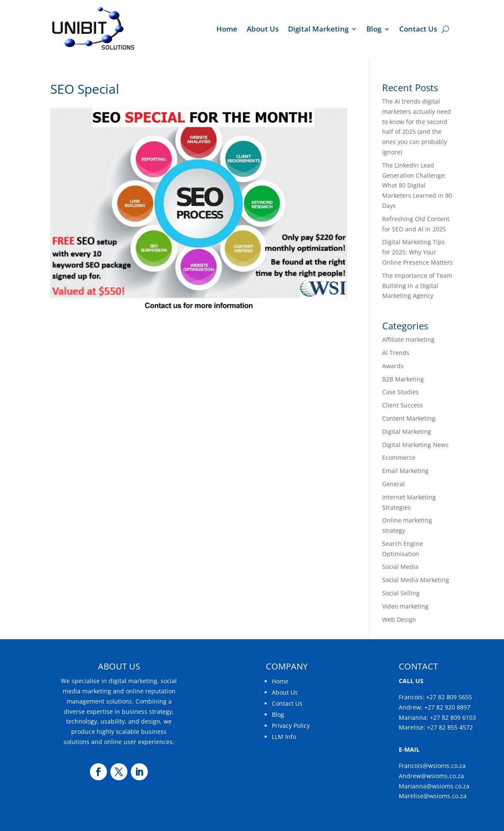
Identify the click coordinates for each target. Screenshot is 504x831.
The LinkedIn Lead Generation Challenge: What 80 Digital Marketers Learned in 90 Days (417, 185)
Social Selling (401, 593)
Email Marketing (405, 471)
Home (227, 29)
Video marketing (405, 606)
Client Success (403, 405)
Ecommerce (399, 457)
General (393, 484)
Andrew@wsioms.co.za (431, 776)
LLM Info (284, 737)
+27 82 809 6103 (453, 717)
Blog (374, 29)
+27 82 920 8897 (447, 707)
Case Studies (400, 392)
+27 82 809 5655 (449, 697)
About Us (263, 29)
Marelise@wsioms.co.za (433, 796)
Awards (393, 366)
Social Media (400, 567)
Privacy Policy (291, 726)
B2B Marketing (403, 379)
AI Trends (396, 353)
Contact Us (418, 29)
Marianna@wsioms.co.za (434, 786)
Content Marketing (409, 418)
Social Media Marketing (416, 580)
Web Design (399, 619)
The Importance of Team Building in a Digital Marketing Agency (417, 286)
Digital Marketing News (415, 445)
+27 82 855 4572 (450, 727)
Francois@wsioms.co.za (432, 766)
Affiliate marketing (408, 339)
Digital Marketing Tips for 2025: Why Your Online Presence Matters (418, 252)
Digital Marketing (318, 29)
